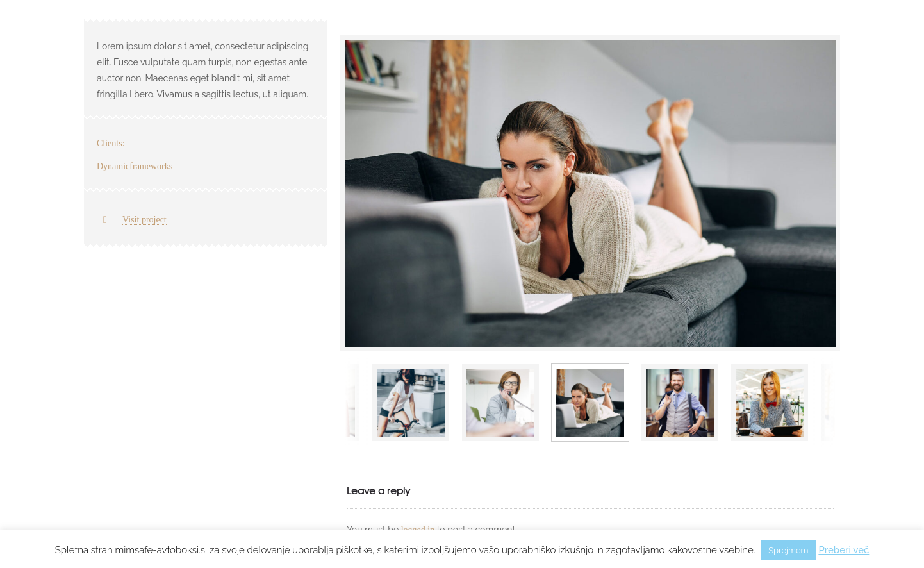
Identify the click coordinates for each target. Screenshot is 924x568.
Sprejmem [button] (788, 550)
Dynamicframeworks (135, 166)
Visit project (144, 220)
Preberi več (844, 550)
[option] (590, 193)
